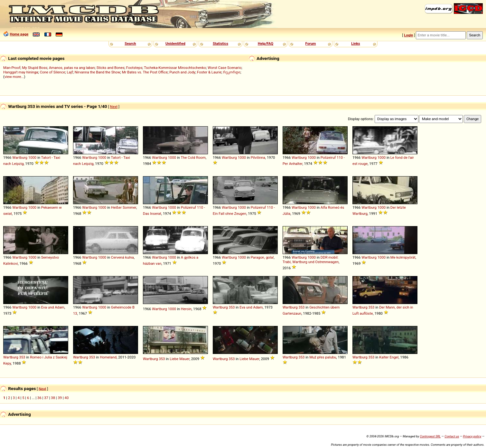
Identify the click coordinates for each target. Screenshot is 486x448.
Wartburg (20, 157)
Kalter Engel (389, 357)
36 (39, 398)
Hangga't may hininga (21, 72)
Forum (311, 43)
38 (53, 398)
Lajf (70, 72)
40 (67, 398)
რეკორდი (232, 72)
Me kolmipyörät (403, 257)
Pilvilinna (258, 157)
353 (232, 307)
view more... (14, 77)
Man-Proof (12, 68)
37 (46, 398)
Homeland (108, 357)
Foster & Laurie (209, 72)
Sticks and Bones (111, 68)
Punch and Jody (182, 72)
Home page (19, 34)
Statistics (220, 43)
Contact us (452, 436)
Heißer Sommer (124, 207)
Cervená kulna (122, 257)
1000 (32, 157)
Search (130, 43)
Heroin (186, 309)
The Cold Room (193, 157)
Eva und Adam (53, 307)
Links (355, 43)
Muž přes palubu (323, 357)
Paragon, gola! (262, 257)
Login (408, 35)
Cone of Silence (53, 72)
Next (114, 107)
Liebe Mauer (180, 359)
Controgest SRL (430, 436)
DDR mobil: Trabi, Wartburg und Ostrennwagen (311, 260)
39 (60, 398)
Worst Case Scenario (224, 68)
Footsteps (134, 68)
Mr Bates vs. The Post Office (145, 72)
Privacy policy (472, 436)
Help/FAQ (266, 43)
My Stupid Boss (34, 68)
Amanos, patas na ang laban (72, 68)
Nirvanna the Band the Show (98, 72)
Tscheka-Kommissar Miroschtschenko (175, 68)
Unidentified (175, 43)
